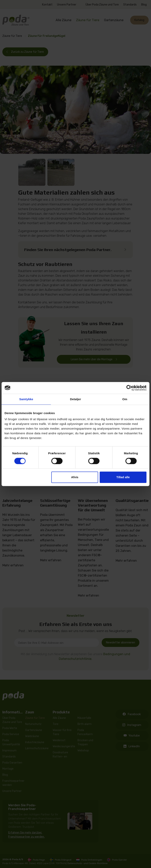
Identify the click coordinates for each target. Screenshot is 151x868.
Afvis (75, 477)
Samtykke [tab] (26, 399)
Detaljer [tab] (75, 399)
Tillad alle (123, 477)
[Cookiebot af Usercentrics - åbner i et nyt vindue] (129, 388)
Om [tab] (125, 399)
